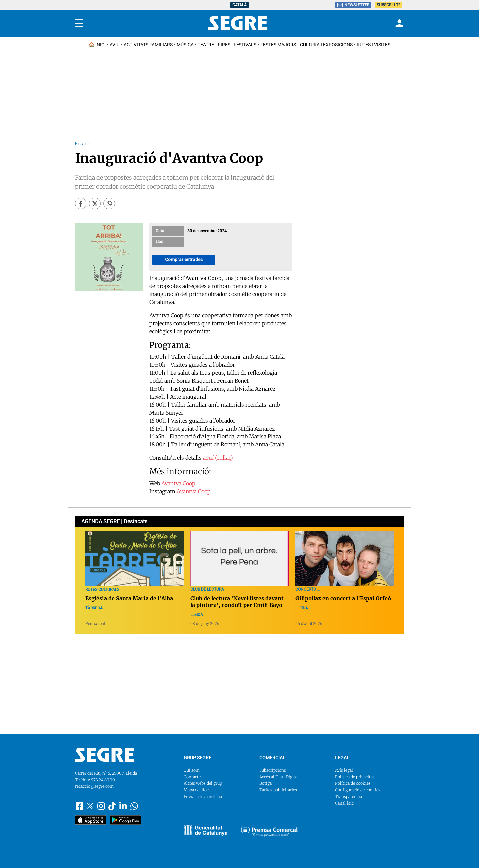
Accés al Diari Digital (279, 777)
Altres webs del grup (203, 783)
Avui (115, 45)
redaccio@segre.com (94, 786)
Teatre (206, 45)
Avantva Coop (178, 483)
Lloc (159, 242)
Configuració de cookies (358, 790)
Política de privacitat (355, 777)
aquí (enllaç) (218, 458)
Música (185, 45)
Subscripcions (273, 770)
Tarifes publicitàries (278, 790)
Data (160, 231)
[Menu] (79, 23)
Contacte (192, 777)
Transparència (348, 797)
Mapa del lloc (196, 790)
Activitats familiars (148, 45)
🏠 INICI (97, 45)
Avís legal (344, 770)
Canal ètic (344, 803)
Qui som (192, 770)
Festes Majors (278, 45)
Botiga (266, 783)
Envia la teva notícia (203, 797)
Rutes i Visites (373, 45)
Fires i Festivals (237, 45)
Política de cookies (353, 783)
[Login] (399, 23)
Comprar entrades (184, 260)
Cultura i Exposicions (326, 45)
